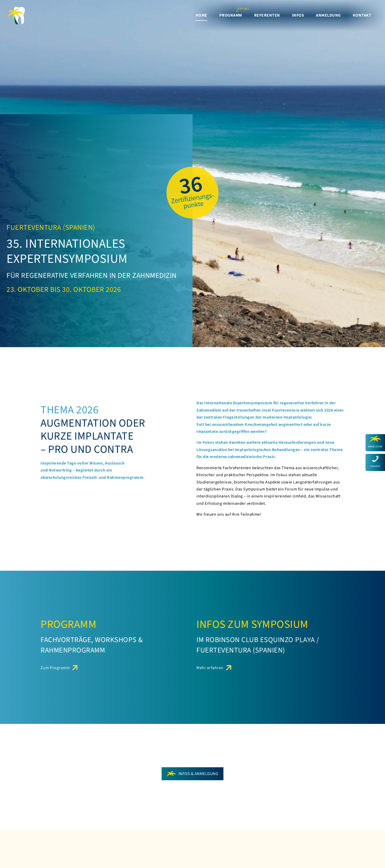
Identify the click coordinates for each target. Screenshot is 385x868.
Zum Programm (55, 668)
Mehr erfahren (210, 668)
